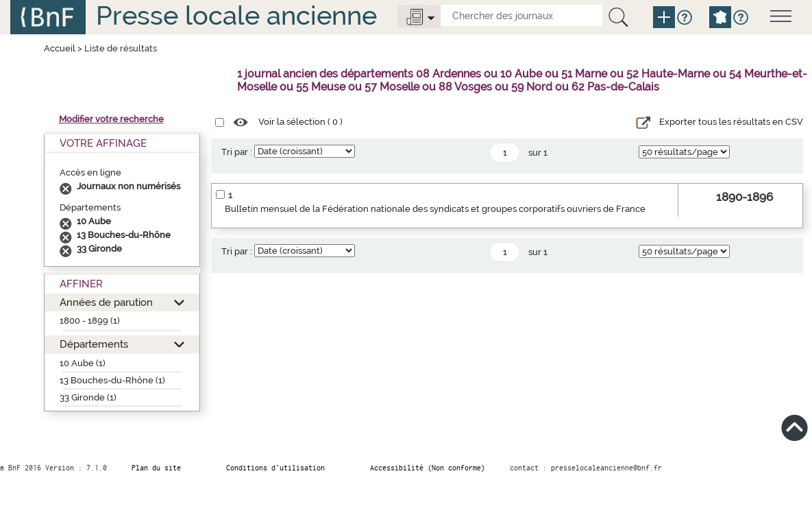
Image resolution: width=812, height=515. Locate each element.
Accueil (60, 48)
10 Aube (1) (83, 363)
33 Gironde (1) (88, 397)
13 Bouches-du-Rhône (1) (112, 380)
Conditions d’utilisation (275, 468)
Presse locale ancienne (236, 15)
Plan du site (156, 468)
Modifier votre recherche (111, 119)
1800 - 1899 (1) (90, 321)
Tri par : (237, 152)
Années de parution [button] (106, 302)
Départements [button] (94, 344)
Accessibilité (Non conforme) (428, 468)
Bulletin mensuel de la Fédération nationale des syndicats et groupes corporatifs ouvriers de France (435, 209)
